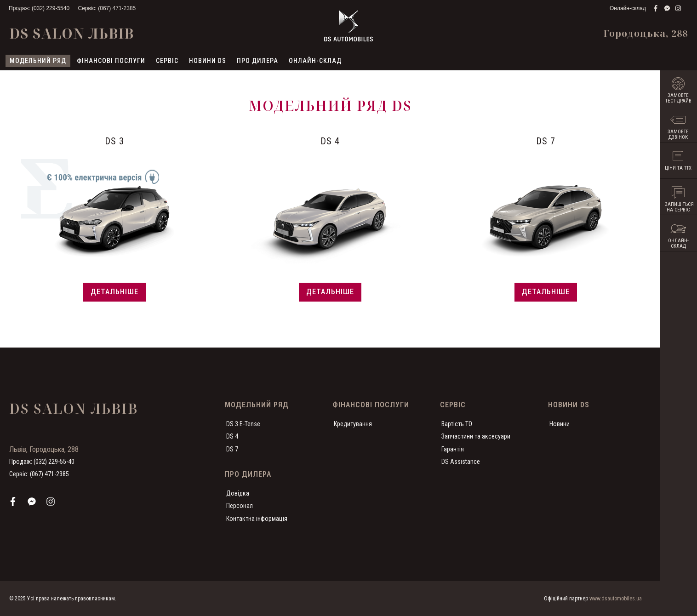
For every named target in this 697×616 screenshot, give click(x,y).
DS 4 (232, 436)
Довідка (238, 493)
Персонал (240, 505)
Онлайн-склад (628, 8)
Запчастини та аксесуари (476, 436)
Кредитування (353, 423)
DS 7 (232, 449)
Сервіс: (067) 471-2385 (107, 8)
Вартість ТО (457, 423)
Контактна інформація (257, 518)
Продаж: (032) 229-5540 (39, 8)
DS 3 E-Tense (243, 423)
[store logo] (348, 26)
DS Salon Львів (71, 33)
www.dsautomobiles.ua (616, 599)
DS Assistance (461, 461)
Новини (560, 423)
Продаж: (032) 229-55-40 (42, 461)
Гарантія (453, 449)
